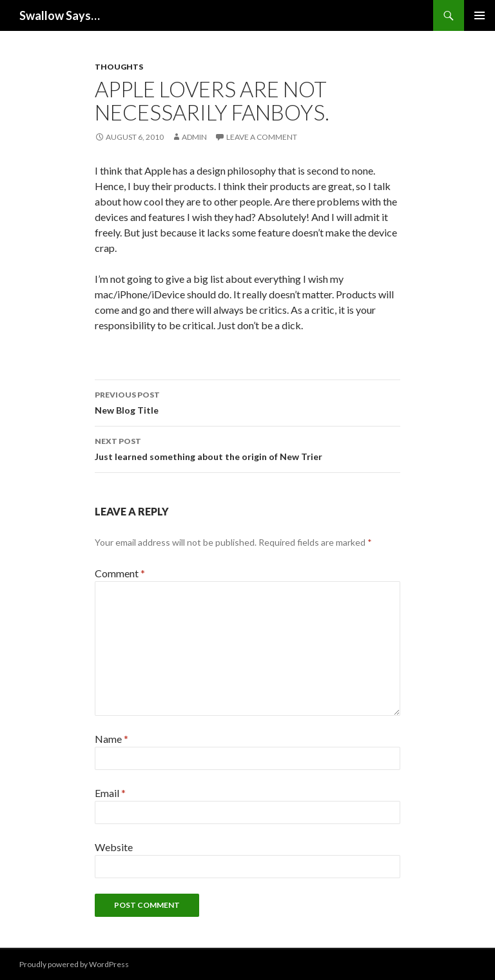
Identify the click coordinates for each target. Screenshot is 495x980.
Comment (120, 573)
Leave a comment (262, 137)
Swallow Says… (60, 15)
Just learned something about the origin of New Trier (247, 448)
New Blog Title (247, 401)
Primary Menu (480, 15)
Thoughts (119, 67)
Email (110, 793)
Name (112, 739)
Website (114, 847)
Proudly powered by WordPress (74, 964)
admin (194, 137)
